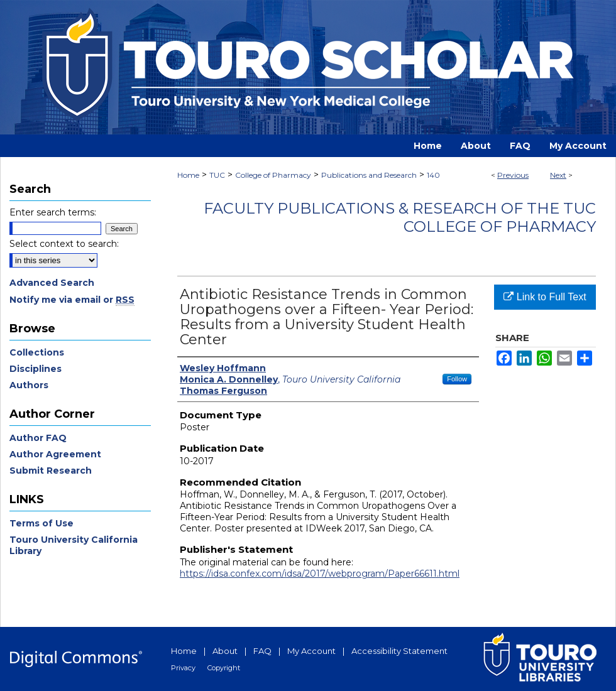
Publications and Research (369, 175)
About (225, 651)
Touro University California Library (74, 545)
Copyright (224, 668)
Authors (29, 385)
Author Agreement (55, 454)
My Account (311, 651)
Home (188, 175)
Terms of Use (41, 523)
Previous (513, 175)
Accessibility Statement (399, 651)
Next (558, 175)
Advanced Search (52, 283)
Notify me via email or (72, 300)
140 (433, 175)
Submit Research (51, 471)
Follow (457, 379)
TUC (217, 175)
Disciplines (36, 369)
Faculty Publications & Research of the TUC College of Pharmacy (400, 217)
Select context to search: (64, 244)
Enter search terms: (53, 212)
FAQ (262, 651)
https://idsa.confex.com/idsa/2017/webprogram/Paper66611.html (320, 574)
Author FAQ (38, 438)
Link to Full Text (545, 297)
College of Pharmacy (273, 175)
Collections (37, 352)
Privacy (183, 668)
